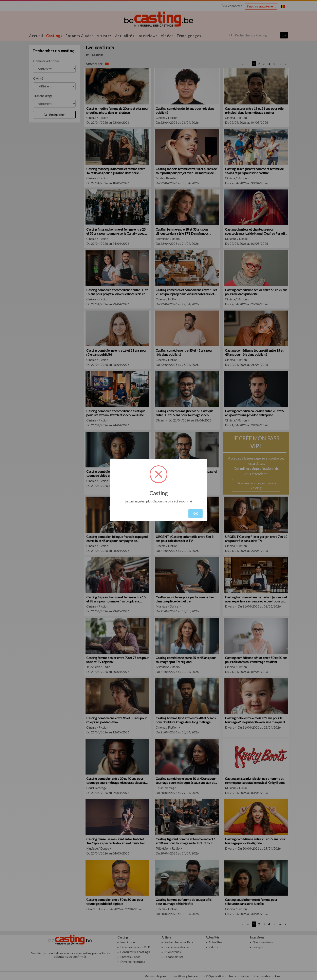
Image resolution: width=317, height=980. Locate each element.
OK (195, 513)
